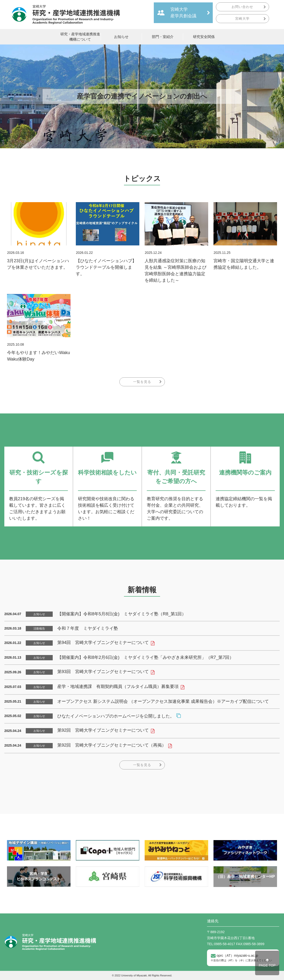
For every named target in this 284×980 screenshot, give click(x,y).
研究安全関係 (204, 37)
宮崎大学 (242, 19)
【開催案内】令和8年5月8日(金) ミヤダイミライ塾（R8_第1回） (122, 614)
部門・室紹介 (163, 37)
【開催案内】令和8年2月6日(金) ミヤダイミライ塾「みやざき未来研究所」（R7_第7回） (145, 657)
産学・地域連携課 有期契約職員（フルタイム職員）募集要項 (118, 687)
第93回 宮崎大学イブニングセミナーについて (103, 672)
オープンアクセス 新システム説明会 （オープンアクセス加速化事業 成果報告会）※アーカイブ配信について (163, 701)
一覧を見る (142, 382)
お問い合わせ (242, 7)
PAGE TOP (267, 963)
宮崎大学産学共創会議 (183, 13)
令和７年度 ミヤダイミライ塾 (88, 628)
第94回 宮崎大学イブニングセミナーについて (103, 643)
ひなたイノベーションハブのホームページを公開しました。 (116, 716)
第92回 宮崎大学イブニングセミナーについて (103, 730)
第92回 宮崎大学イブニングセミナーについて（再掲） (112, 745)
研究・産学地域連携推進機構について (80, 37)
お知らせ (121, 37)
